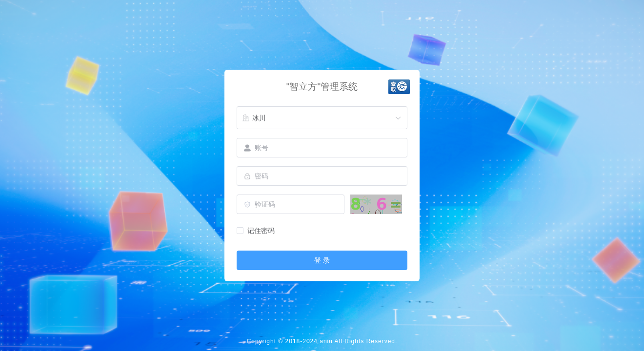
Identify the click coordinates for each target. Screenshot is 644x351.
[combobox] (322, 118)
